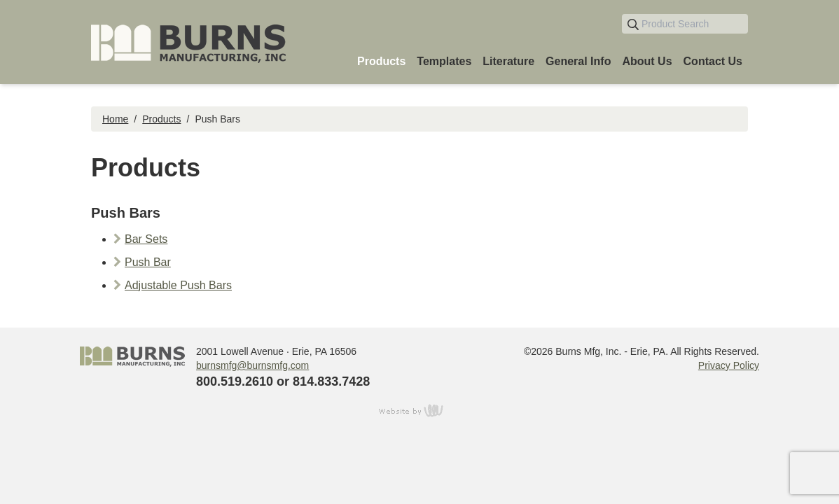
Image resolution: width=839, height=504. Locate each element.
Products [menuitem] (381, 61)
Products (161, 119)
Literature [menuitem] (508, 61)
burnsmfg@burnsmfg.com (252, 365)
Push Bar (148, 262)
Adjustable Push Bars (178, 285)
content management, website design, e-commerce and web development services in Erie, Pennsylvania (419, 410)
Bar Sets (146, 239)
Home (115, 119)
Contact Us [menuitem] (713, 61)
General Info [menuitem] (578, 61)
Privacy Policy (729, 365)
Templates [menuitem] (444, 61)
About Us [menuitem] (647, 61)
